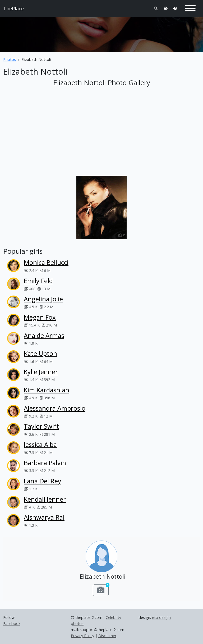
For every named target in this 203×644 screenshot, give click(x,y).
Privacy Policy (82, 636)
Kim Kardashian (47, 390)
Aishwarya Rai (44, 517)
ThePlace (13, 8)
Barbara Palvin (45, 463)
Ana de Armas (44, 335)
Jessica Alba (40, 444)
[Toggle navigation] (190, 8)
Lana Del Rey (42, 481)
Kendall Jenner (45, 499)
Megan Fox (40, 317)
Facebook (12, 623)
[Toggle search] (156, 8)
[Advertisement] (101, 32)
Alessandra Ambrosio (55, 408)
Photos (10, 59)
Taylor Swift (41, 426)
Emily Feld (38, 281)
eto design (161, 617)
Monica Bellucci (46, 262)
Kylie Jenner (41, 372)
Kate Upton (40, 353)
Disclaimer (107, 636)
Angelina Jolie (43, 299)
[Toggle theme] (166, 8)
